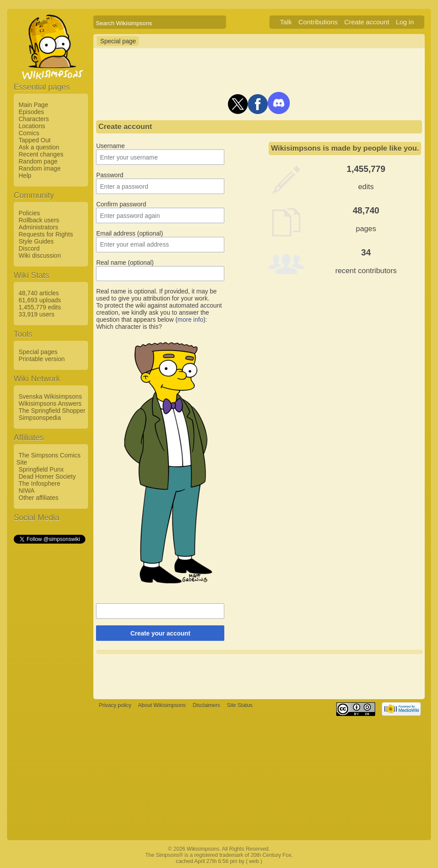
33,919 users (36, 314)
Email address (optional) (129, 233)
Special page (118, 41)
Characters (34, 119)
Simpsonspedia (40, 418)
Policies (29, 213)
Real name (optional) (125, 263)
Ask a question (39, 147)
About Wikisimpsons (162, 705)
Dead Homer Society (47, 476)
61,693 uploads (40, 300)
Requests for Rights (46, 234)
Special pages (38, 352)
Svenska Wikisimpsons (50, 396)
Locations (32, 126)
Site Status (240, 705)
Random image (40, 168)
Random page (38, 161)
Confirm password (121, 204)
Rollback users (39, 220)
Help (25, 175)
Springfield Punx (41, 469)
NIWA (27, 491)
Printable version (42, 359)
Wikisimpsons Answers (50, 404)
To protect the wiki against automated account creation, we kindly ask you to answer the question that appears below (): (159, 312)
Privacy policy (115, 705)
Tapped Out (35, 140)
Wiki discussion (40, 255)
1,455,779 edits (40, 307)
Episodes (31, 112)
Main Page (33, 105)
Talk (286, 22)
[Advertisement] (49, 678)
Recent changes (41, 154)
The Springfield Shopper (52, 411)
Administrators (38, 227)
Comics (29, 133)
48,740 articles (39, 293)
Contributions (318, 22)
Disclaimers (206, 705)
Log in (405, 22)
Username (110, 146)
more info (190, 320)
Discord (29, 248)
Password (109, 175)
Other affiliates (38, 498)
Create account (367, 22)
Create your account (160, 633)
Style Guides (36, 241)
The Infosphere (39, 483)
